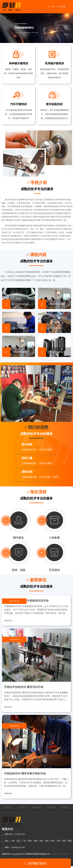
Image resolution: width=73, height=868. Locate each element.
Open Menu (70, 7)
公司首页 (7, 807)
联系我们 (66, 807)
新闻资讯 (51, 807)
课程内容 (36, 807)
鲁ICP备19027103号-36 (59, 854)
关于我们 (22, 807)
